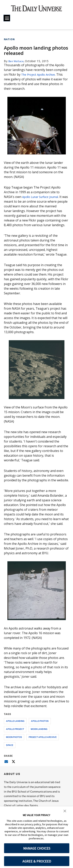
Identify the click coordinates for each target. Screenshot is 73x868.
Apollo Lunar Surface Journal (43, 197)
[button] (65, 811)
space (10, 745)
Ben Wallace (17, 61)
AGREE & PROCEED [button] (37, 861)
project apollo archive (43, 737)
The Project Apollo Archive (40, 74)
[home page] (36, 10)
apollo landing (15, 721)
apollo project (15, 729)
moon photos (14, 737)
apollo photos (40, 721)
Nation (9, 39)
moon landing (39, 729)
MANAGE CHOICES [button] (37, 848)
